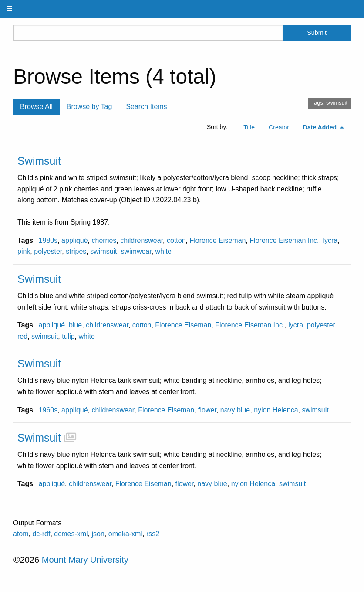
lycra (330, 240)
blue (75, 325)
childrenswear (142, 240)
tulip (68, 336)
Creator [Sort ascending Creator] (279, 127)
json (98, 534)
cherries (104, 240)
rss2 (153, 534)
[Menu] (10, 9)
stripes (76, 251)
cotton (176, 240)
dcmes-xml (71, 534)
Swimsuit (39, 161)
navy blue (235, 410)
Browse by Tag (89, 107)
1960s (48, 410)
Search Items (146, 107)
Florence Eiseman (217, 240)
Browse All (36, 107)
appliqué (75, 240)
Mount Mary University (85, 560)
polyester (48, 251)
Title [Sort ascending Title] (249, 127)
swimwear (136, 251)
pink (24, 251)
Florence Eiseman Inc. (284, 240)
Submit (317, 33)
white (163, 251)
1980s (48, 240)
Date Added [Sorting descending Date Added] (321, 127)
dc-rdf (41, 534)
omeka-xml (125, 534)
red (22, 336)
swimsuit (103, 251)
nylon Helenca (276, 410)
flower (207, 410)
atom (21, 534)
